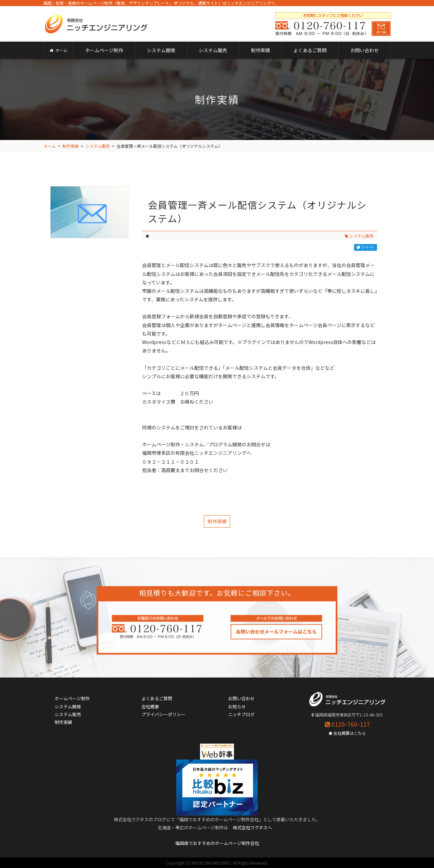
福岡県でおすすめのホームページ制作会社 (217, 843)
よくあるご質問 (310, 50)
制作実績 (260, 50)
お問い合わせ (364, 50)
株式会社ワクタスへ (252, 827)
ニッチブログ (241, 714)
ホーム (58, 50)
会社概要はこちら (347, 733)
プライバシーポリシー (163, 714)
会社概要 (150, 706)
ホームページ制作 (104, 50)
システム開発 (161, 50)
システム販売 (213, 50)
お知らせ (237, 706)
